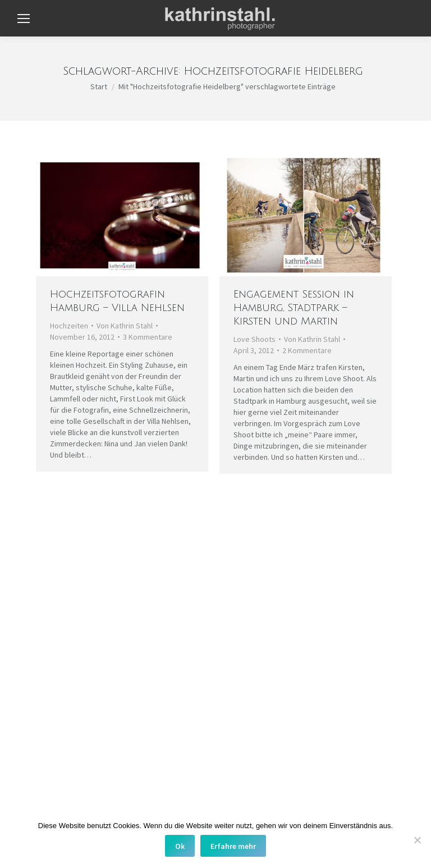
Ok (180, 846)
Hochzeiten (69, 326)
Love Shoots (255, 339)
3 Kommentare (148, 337)
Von (125, 326)
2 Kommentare (307, 350)
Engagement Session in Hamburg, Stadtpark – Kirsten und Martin (294, 308)
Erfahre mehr (233, 846)
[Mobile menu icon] (24, 19)
